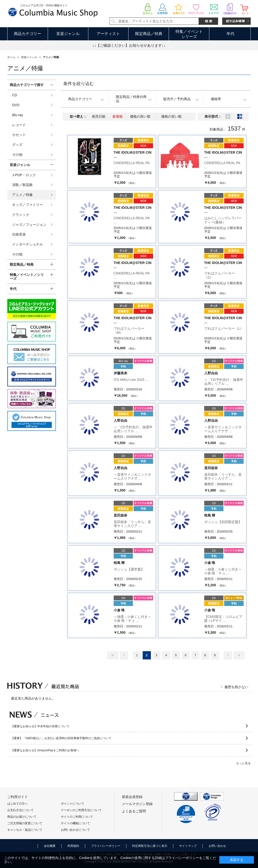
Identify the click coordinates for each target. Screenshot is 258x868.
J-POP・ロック (24, 175)
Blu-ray (18, 115)
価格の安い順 (171, 116)
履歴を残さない (236, 687)
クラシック (21, 215)
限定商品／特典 (149, 34)
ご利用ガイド (18, 797)
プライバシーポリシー (106, 846)
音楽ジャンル (68, 34)
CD (15, 95)
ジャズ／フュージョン (29, 225)
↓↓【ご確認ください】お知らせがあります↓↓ (129, 45)
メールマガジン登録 (137, 804)
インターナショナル (28, 244)
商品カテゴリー (28, 34)
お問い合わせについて (75, 830)
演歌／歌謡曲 (22, 185)
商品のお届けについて (22, 817)
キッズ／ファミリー (28, 205)
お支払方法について (20, 810)
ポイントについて (73, 804)
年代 (230, 34)
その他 (17, 155)
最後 (239, 655)
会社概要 (50, 846)
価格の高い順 (140, 116)
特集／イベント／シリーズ (27, 277)
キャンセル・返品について (25, 830)
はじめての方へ (18, 804)
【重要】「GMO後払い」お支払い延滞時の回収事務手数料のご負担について (61, 738)
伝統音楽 (19, 234)
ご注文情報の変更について (25, 823)
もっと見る (243, 763)
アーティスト (108, 34)
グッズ (17, 145)
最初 (113, 655)
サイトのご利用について (77, 817)
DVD (16, 105)
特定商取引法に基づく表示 (150, 846)
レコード (19, 125)
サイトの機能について (75, 823)
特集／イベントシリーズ (189, 34)
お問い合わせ (217, 846)
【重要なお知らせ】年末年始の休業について (40, 726)
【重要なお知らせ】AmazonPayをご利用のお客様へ (45, 750)
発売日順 (99, 116)
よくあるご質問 (134, 811)
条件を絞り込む (79, 84)
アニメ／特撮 (22, 195)
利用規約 (73, 846)
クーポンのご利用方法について (81, 810)
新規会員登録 (132, 797)
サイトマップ (188, 846)
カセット (19, 135)
